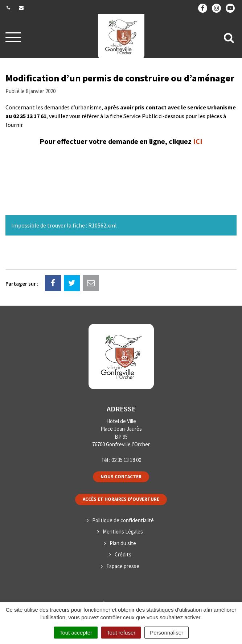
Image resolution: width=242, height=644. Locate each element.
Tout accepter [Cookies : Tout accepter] (76, 633)
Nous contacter (121, 477)
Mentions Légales (123, 532)
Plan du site (123, 543)
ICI (198, 141)
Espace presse (123, 566)
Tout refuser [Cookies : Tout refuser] (121, 633)
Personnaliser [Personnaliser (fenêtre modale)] (167, 633)
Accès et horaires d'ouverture (121, 499)
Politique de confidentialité (123, 520)
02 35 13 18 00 (126, 460)
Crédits (123, 554)
